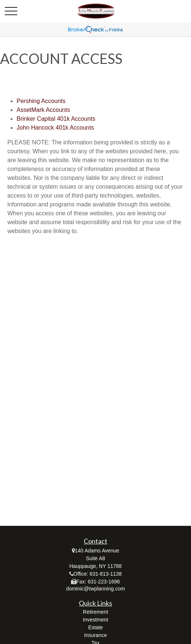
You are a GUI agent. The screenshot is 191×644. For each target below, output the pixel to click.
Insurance (95, 635)
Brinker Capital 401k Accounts (56, 119)
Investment (95, 620)
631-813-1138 (106, 574)
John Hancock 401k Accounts (55, 128)
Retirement (95, 612)
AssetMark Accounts (43, 110)
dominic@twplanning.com (95, 589)
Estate (95, 627)
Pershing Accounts (41, 101)
